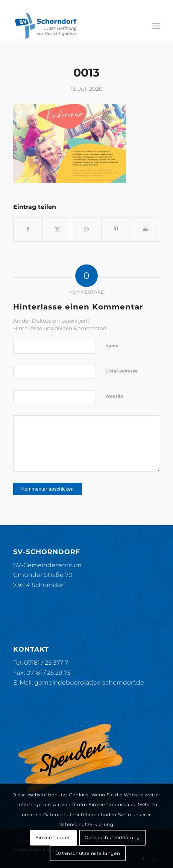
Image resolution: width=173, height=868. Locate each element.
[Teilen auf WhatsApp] (87, 229)
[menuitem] (156, 26)
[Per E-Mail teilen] (145, 229)
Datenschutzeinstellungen (88, 853)
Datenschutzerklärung (112, 837)
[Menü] (156, 26)
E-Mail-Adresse (121, 371)
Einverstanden (53, 837)
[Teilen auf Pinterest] (116, 229)
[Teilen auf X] (57, 229)
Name (112, 346)
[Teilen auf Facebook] (28, 229)
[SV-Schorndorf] (72, 26)
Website (114, 396)
